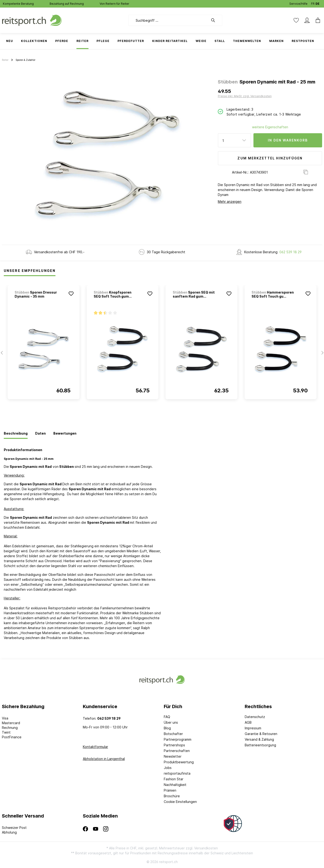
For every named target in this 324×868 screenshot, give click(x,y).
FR (313, 3)
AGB (248, 722)
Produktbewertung (179, 762)
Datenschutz (255, 717)
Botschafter (173, 734)
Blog (167, 728)
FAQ (167, 717)
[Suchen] (215, 20)
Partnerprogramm (178, 739)
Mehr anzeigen (230, 201)
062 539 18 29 (290, 252)
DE (318, 3)
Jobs (168, 768)
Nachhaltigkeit (175, 785)
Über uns (171, 722)
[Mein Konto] (307, 20)
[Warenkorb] (316, 20)
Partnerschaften (177, 751)
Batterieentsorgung (260, 745)
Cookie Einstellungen (180, 802)
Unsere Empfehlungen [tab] (30, 271)
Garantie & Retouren (261, 734)
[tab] (16, 434)
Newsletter (173, 756)
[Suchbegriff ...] (168, 20)
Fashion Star (174, 779)
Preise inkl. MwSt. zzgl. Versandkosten (245, 96)
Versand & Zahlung (259, 739)
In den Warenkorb (288, 140)
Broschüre (172, 796)
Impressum (253, 728)
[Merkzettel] (296, 20)
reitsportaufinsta (177, 773)
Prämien (170, 790)
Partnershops (174, 745)
